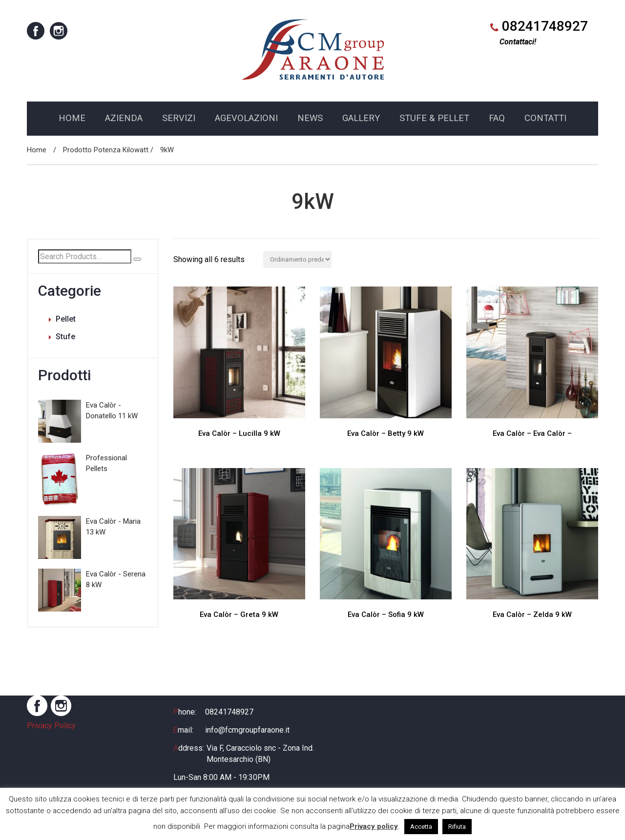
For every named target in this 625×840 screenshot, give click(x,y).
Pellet (66, 321)
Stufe (65, 339)
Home (37, 152)
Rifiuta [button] (457, 827)
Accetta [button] (421, 827)
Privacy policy (374, 826)
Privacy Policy (51, 728)
